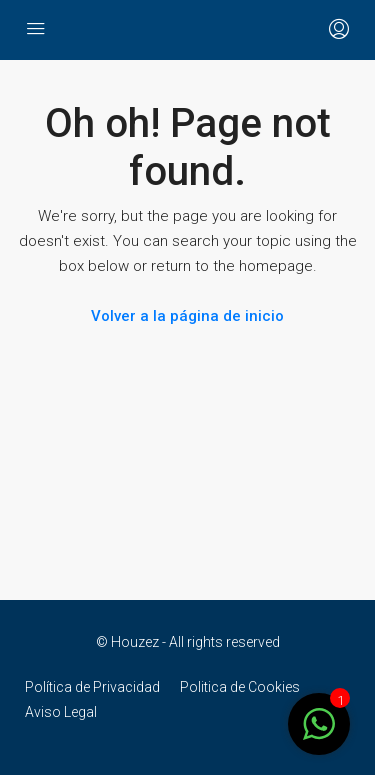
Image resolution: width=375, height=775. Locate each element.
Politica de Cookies (240, 687)
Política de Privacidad (92, 687)
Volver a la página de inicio (187, 316)
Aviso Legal (61, 712)
